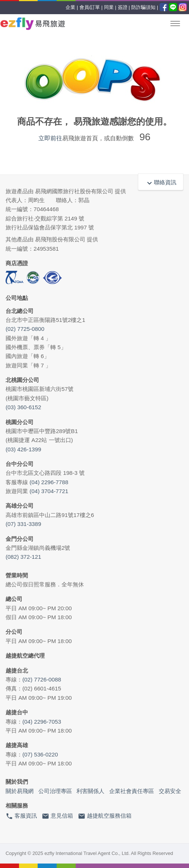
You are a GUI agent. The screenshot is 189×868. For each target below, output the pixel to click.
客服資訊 (21, 816)
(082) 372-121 (23, 557)
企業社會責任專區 (132, 791)
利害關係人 (90, 791)
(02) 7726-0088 (42, 679)
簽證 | (124, 7)
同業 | (110, 7)
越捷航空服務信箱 (105, 816)
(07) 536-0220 (40, 754)
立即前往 (50, 138)
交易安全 (170, 791)
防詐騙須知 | (145, 7)
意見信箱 (57, 816)
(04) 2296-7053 (42, 722)
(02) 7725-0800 (25, 329)
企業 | (72, 7)
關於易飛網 (20, 791)
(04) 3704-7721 (49, 491)
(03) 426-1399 (23, 449)
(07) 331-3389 (23, 524)
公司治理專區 (55, 791)
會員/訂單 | (91, 7)
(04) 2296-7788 (49, 482)
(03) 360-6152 (23, 407)
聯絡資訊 (161, 182)
